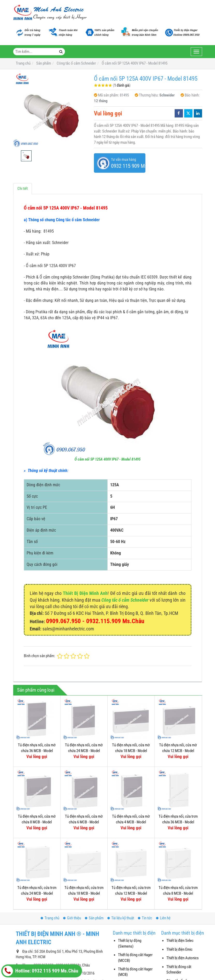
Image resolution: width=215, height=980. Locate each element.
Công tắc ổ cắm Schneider (125, 600)
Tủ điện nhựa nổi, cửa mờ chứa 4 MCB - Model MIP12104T (131, 822)
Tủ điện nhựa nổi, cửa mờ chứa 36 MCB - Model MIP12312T (37, 751)
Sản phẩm (94, 918)
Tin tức (145, 918)
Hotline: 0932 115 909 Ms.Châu (40, 971)
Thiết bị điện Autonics (183, 958)
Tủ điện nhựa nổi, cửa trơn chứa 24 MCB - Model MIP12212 (37, 893)
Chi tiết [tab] (23, 189)
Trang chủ (50, 918)
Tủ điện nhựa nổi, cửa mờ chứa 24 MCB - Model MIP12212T (84, 751)
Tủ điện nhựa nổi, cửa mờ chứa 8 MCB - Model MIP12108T (37, 822)
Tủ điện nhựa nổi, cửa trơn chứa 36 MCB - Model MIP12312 (178, 822)
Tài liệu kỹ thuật (121, 918)
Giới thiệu (72, 918)
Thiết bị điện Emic (179, 949)
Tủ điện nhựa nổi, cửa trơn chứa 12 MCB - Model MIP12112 (131, 893)
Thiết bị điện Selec (180, 941)
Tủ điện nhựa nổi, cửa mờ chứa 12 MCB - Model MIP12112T (178, 751)
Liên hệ (163, 918)
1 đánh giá (122, 85)
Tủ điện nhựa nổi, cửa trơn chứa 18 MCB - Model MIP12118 (84, 893)
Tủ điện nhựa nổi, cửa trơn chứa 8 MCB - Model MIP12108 (178, 893)
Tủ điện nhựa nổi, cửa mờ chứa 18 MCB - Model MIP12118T (131, 751)
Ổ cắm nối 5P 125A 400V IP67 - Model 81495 (107, 459)
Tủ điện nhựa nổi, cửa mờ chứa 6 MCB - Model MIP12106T (84, 822)
